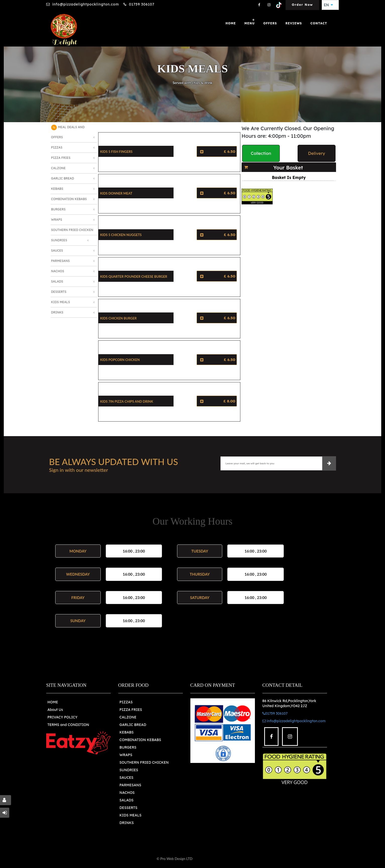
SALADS (127, 800)
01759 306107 (142, 4)
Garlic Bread (62, 178)
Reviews (294, 23)
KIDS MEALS (131, 815)
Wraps (57, 220)
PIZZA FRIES (131, 710)
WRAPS (126, 755)
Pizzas (57, 147)
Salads (57, 281)
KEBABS (127, 732)
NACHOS (127, 793)
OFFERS (270, 23)
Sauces (57, 250)
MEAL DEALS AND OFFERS (68, 132)
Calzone (58, 168)
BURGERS (128, 747)
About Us (55, 710)
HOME (53, 702)
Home (231, 23)
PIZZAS (126, 702)
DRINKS (127, 823)
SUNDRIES (129, 770)
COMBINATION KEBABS (140, 740)
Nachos (58, 271)
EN (328, 5)
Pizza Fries (61, 158)
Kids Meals (60, 302)
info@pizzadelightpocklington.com (86, 4)
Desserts (59, 292)
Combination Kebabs (69, 199)
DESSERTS (128, 808)
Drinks (57, 312)
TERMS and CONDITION (68, 725)
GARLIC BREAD (133, 725)
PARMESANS (130, 785)
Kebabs (57, 189)
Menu (250, 23)
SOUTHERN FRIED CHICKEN (144, 762)
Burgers (58, 209)
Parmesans (60, 261)
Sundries (59, 240)
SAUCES (126, 778)
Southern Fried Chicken (72, 230)
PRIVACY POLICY (63, 717)
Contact (319, 23)
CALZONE (128, 717)
